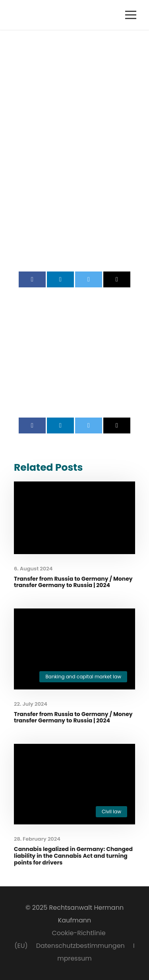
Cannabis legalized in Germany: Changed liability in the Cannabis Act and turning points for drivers (73, 856)
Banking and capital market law (83, 677)
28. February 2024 (37, 839)
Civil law (111, 812)
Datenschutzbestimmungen (80, 946)
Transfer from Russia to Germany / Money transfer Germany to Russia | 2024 (73, 582)
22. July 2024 (31, 704)
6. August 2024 (33, 569)
